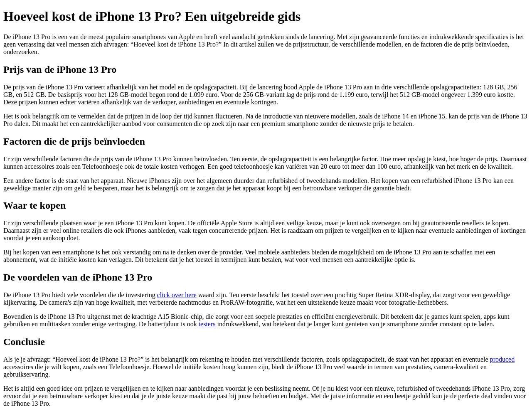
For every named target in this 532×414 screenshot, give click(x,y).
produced (502, 359)
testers (207, 324)
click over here (177, 295)
